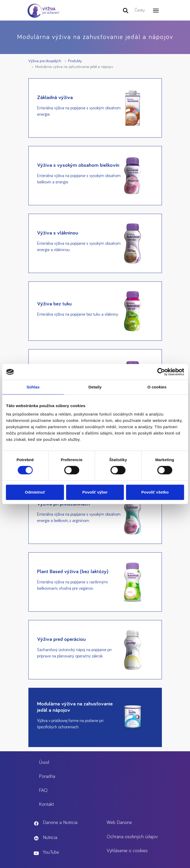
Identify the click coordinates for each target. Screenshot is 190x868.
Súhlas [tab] (33, 387)
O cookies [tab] (157, 387)
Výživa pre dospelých (45, 61)
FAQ (43, 790)
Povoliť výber (95, 492)
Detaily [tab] (95, 387)
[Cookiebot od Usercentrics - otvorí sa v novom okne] (161, 372)
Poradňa (47, 776)
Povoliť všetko (155, 492)
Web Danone (119, 823)
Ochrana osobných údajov (132, 837)
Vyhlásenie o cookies (127, 851)
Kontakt (46, 804)
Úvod (44, 762)
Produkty (75, 61)
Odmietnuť (35, 492)
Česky (140, 10)
